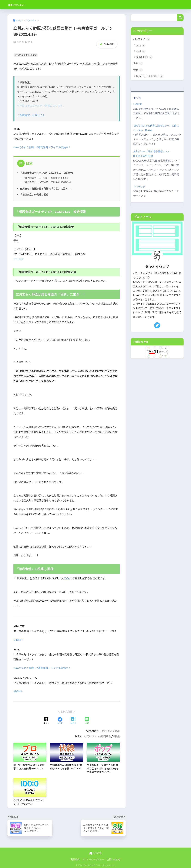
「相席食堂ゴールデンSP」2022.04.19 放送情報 (47, 173)
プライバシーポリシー (93, 859)
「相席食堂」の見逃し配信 (34, 194)
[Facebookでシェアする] (60, 721)
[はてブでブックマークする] (73, 721)
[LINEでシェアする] (87, 721)
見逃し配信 (144, 57)
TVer (67, 578)
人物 (141, 46)
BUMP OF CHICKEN (150, 77)
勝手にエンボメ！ (23, 5)
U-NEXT (18, 640)
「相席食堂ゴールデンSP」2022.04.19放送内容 (47, 182)
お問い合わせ (114, 859)
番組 (117, 731)
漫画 (138, 64)
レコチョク (140, 187)
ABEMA (18, 691)
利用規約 (75, 859)
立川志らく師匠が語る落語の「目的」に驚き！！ (46, 189)
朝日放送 (106, 736)
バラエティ (106, 731)
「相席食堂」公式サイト (31, 115)
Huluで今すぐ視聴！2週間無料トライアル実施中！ (42, 147)
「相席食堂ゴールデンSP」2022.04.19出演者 (46, 178)
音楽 (138, 70)
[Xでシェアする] (46, 721)
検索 (180, 18)
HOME (95, 853)
